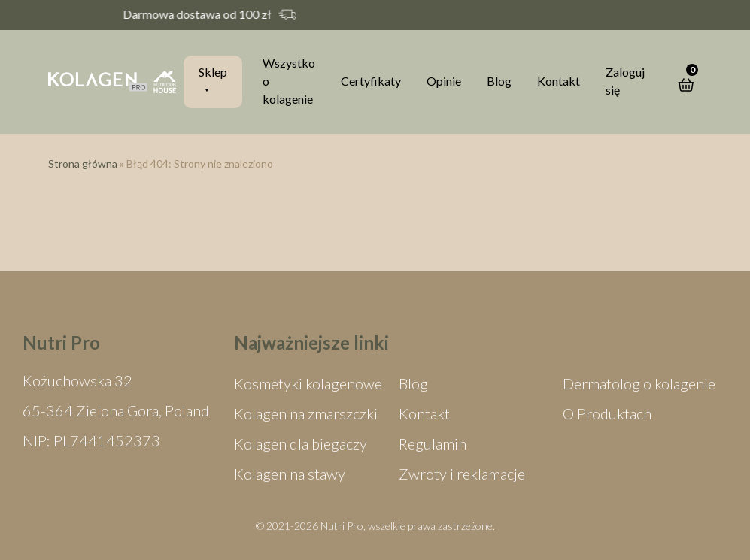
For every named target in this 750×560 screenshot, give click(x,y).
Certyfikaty (371, 81)
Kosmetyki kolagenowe (308, 383)
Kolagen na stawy (290, 474)
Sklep (213, 72)
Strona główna (83, 163)
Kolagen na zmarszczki (306, 413)
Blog (499, 81)
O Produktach (607, 413)
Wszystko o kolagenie (289, 81)
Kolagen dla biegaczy (301, 443)
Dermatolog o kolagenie (639, 383)
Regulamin (433, 443)
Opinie (444, 81)
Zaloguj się (625, 81)
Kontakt (559, 81)
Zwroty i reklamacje (462, 474)
